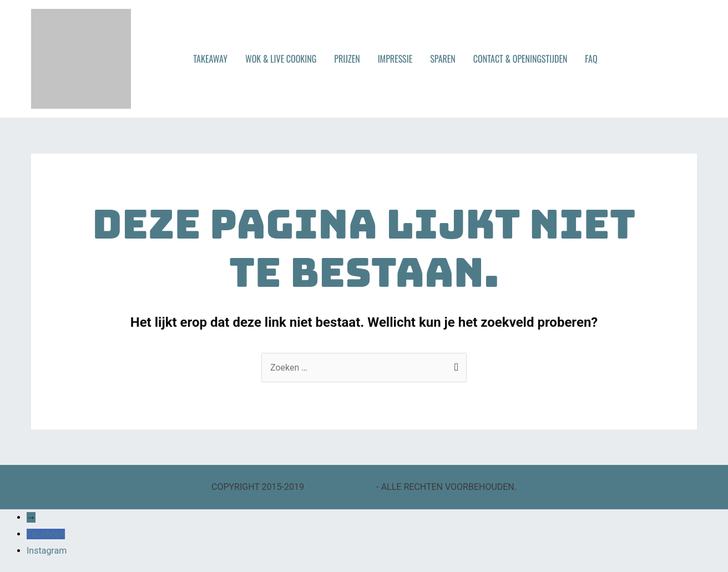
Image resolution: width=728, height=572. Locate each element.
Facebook (46, 534)
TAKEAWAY (210, 59)
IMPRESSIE (395, 59)
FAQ (591, 59)
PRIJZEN (347, 59)
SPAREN (443, 59)
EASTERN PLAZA (340, 487)
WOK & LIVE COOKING (281, 59)
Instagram (47, 551)
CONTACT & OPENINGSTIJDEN (520, 59)
